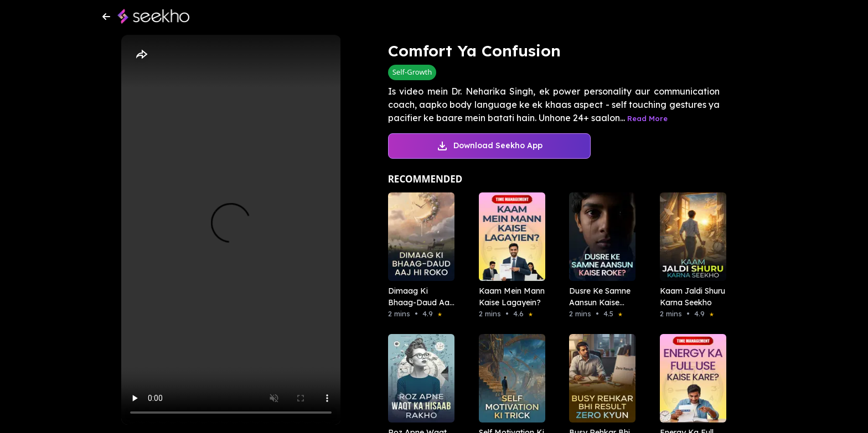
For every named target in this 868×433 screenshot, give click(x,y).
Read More (647, 118)
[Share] (141, 55)
